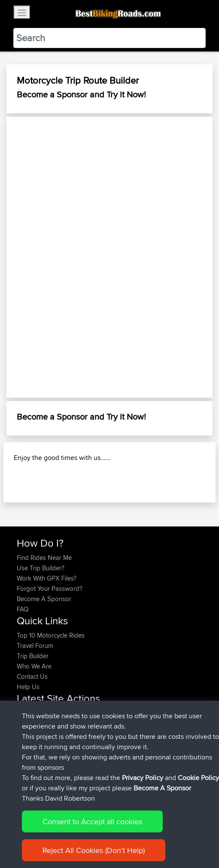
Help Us (28, 687)
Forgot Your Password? (50, 588)
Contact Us (32, 676)
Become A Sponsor (44, 599)
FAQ (23, 609)
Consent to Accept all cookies (92, 821)
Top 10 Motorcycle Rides (51, 635)
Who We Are (34, 666)
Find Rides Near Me (44, 558)
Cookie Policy (198, 778)
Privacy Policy (143, 778)
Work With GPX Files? (47, 578)
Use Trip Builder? (41, 568)
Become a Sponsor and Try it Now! (81, 94)
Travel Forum (35, 646)
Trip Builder (33, 656)
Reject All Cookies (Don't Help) (94, 850)
